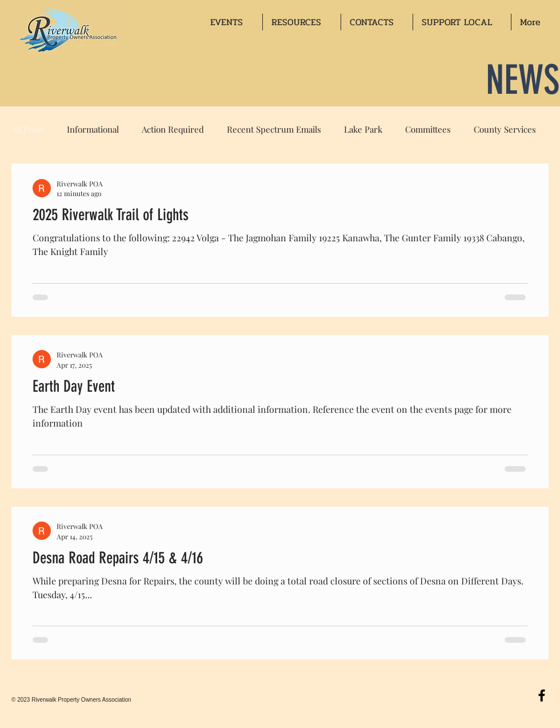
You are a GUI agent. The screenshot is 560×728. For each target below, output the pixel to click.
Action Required (173, 129)
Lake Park (363, 129)
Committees (428, 129)
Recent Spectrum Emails (274, 129)
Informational (93, 129)
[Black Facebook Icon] (542, 695)
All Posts (28, 129)
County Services (505, 129)
